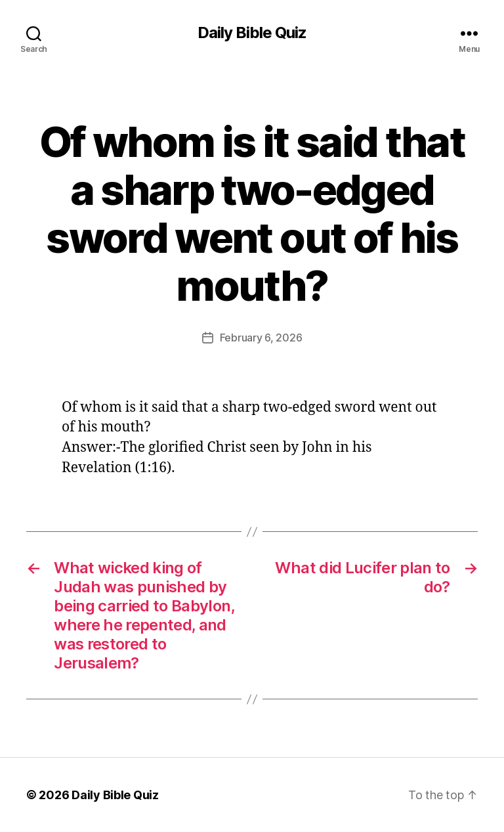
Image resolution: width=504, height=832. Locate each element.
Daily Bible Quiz (252, 33)
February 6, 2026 (261, 338)
